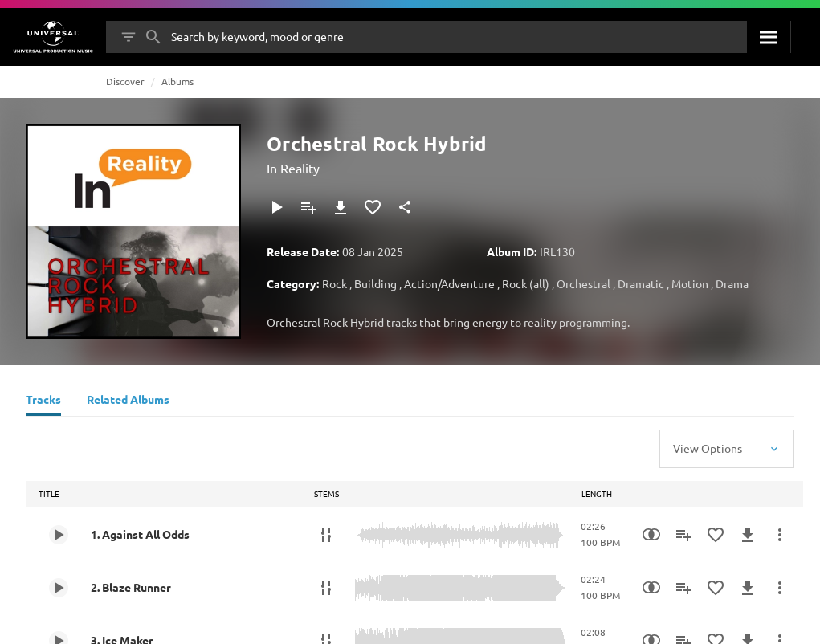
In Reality (293, 168)
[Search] (769, 37)
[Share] (405, 207)
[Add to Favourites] (373, 207)
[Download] (341, 207)
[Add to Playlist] (308, 207)
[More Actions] (780, 535)
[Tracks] (43, 401)
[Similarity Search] (651, 535)
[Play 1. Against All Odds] (59, 535)
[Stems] (326, 535)
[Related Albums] (128, 401)
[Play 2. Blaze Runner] (59, 588)
